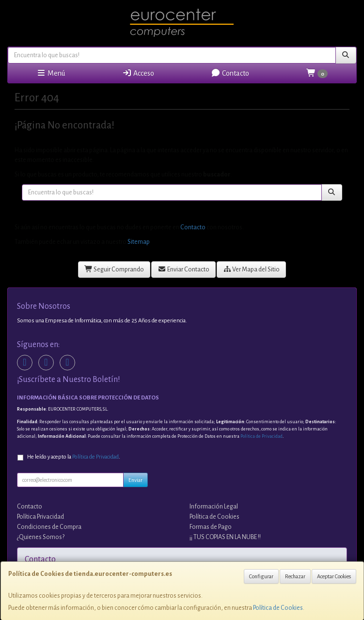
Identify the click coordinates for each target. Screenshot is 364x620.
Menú (51, 73)
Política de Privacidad (261, 436)
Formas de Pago (211, 527)
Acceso (138, 73)
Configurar (261, 576)
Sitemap (139, 242)
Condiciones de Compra (49, 527)
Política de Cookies (278, 608)
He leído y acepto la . (74, 457)
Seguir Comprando (114, 269)
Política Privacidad (40, 517)
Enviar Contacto (183, 269)
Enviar (135, 480)
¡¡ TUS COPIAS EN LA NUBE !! (225, 537)
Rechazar (295, 576)
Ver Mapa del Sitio (252, 269)
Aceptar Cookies (334, 576)
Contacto (230, 73)
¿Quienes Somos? (41, 537)
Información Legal (214, 507)
